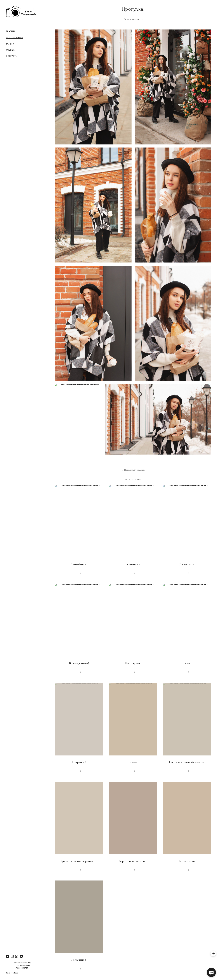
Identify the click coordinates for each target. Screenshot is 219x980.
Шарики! (79, 762)
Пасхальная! (187, 861)
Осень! (133, 762)
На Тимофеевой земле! (187, 762)
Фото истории (15, 37)
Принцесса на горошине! (79, 861)
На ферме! (133, 663)
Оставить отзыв (131, 19)
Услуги (10, 44)
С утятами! (187, 564)
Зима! (187, 663)
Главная (11, 31)
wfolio (16, 973)
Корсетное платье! (133, 861)
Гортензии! (133, 564)
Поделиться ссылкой (135, 470)
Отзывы (11, 50)
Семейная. (79, 960)
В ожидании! (79, 663)
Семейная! (79, 564)
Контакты (12, 56)
